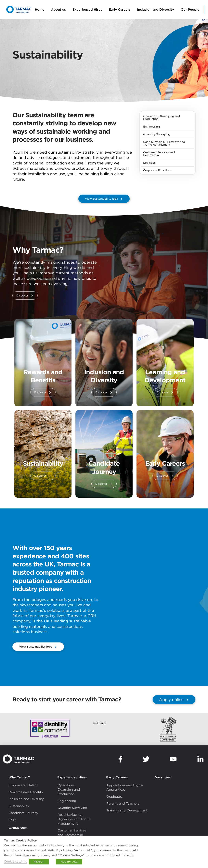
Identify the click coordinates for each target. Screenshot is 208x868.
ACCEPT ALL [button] (69, 862)
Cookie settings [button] (15, 861)
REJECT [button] (39, 862)
